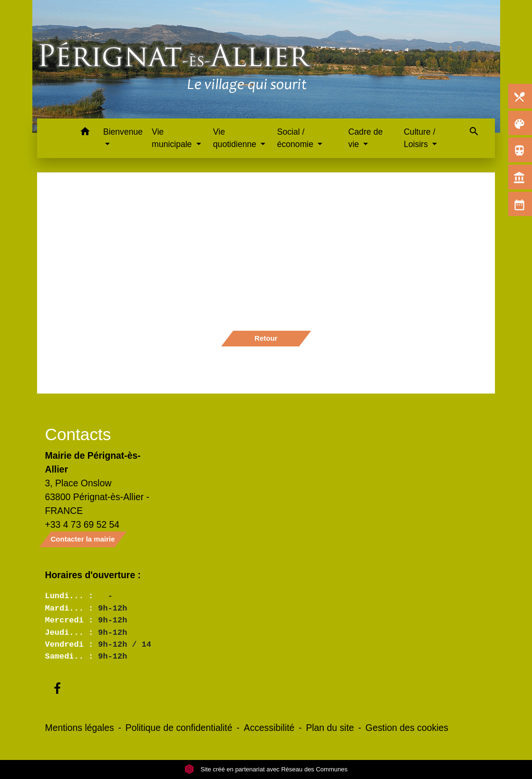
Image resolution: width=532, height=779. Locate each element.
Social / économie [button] (296, 138)
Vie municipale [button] (173, 138)
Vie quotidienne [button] (236, 138)
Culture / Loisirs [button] (420, 138)
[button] (85, 133)
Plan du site (330, 728)
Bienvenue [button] (123, 132)
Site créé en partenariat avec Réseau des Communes (266, 769)
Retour (266, 338)
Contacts (78, 434)
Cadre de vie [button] (366, 138)
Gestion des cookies (407, 728)
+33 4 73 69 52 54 (82, 524)
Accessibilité (269, 728)
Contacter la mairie (83, 539)
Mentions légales (80, 728)
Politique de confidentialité (179, 728)
